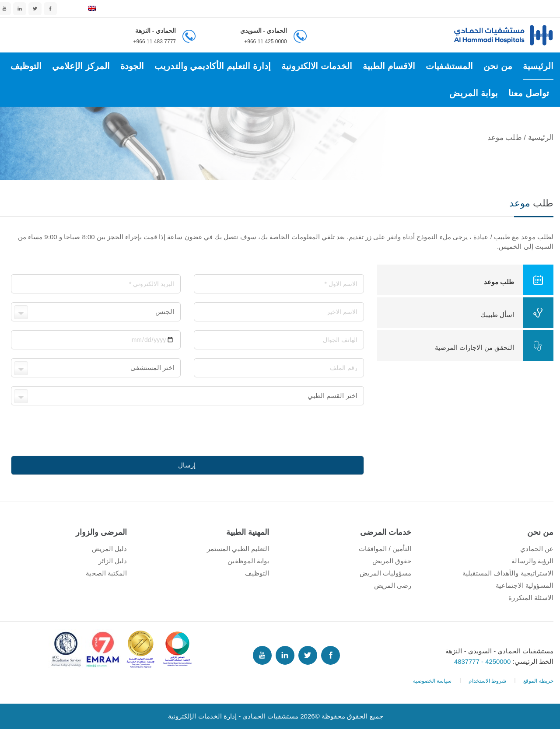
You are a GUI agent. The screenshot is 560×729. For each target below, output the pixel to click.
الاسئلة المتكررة (531, 598)
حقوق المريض (392, 561)
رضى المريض (393, 585)
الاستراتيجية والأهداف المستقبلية (508, 573)
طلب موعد (519, 280)
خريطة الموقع (538, 681)
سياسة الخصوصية (432, 681)
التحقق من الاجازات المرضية (494, 345)
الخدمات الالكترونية (317, 66)
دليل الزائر (113, 561)
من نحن (498, 66)
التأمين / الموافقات (385, 549)
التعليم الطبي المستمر (238, 549)
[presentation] (297, 431)
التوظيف (26, 66)
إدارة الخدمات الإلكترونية (202, 716)
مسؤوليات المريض (385, 573)
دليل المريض (109, 549)
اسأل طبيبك (517, 313)
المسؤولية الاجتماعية (525, 585)
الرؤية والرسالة (532, 561)
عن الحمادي (537, 549)
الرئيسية (538, 66)
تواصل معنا (529, 93)
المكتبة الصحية (106, 573)
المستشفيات (449, 66)
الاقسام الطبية (389, 66)
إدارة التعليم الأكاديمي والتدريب (212, 66)
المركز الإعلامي (81, 66)
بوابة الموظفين (248, 561)
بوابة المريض (474, 93)
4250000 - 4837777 (483, 661)
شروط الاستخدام (487, 681)
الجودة (132, 66)
